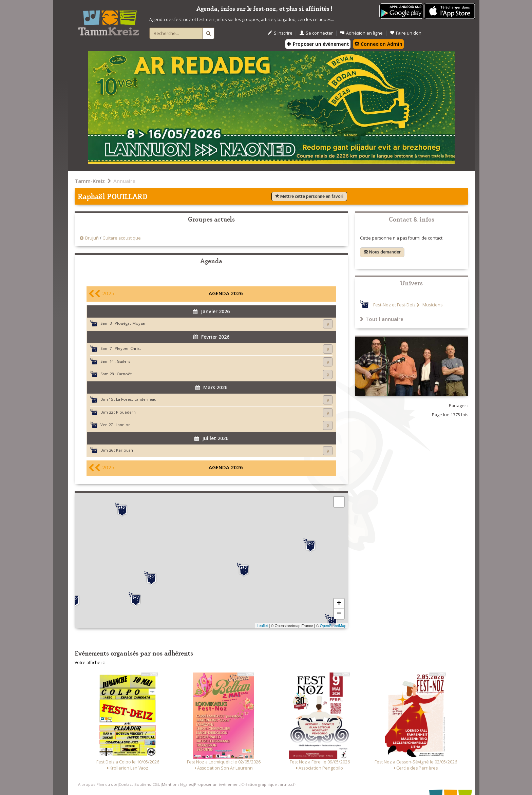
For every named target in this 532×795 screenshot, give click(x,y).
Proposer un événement (217, 784)
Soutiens (142, 784)
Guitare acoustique (122, 238)
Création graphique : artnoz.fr (269, 784)
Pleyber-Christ (128, 348)
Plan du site (107, 784)
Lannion (123, 425)
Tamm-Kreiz (90, 181)
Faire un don (406, 33)
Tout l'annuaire (382, 319)
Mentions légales (177, 784)
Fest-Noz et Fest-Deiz (394, 305)
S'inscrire (280, 33)
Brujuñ (92, 238)
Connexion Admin (378, 44)
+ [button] (339, 604)
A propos (87, 784)
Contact (126, 784)
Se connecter (316, 33)
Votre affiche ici (90, 662)
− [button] (339, 614)
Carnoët (124, 374)
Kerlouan (125, 450)
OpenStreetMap (333, 626)
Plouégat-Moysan (131, 323)
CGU (156, 784)
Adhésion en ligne (361, 33)
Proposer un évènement (318, 44)
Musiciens (432, 305)
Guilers (123, 361)
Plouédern (126, 412)
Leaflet (262, 626)
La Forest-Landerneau (136, 399)
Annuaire (124, 181)
